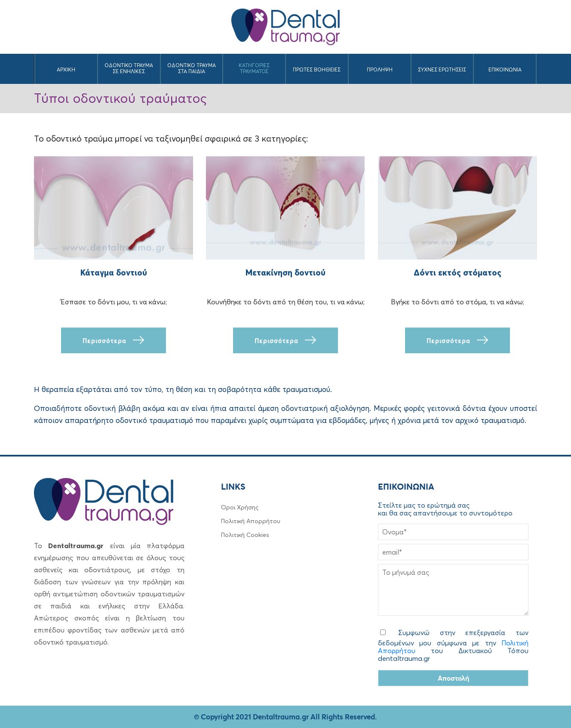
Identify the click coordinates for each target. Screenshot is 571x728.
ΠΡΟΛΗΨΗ (380, 69)
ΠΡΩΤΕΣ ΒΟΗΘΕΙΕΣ (317, 69)
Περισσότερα (114, 341)
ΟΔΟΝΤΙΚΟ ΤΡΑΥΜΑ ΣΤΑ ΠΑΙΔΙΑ (192, 68)
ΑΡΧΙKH (66, 69)
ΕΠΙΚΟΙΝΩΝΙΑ (505, 69)
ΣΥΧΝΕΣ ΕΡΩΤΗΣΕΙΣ (442, 69)
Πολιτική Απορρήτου (251, 521)
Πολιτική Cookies (245, 535)
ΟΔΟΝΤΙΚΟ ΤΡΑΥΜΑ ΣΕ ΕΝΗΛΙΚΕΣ (129, 68)
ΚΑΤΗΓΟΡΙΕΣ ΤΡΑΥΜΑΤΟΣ (254, 68)
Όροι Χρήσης (240, 507)
